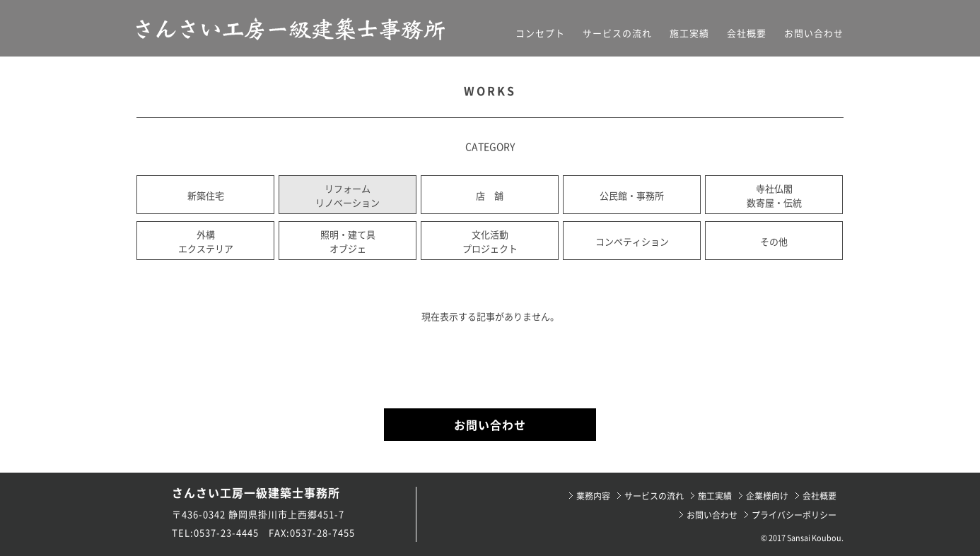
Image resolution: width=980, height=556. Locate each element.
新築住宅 (206, 195)
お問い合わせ (814, 33)
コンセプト (540, 33)
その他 (774, 241)
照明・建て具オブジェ (348, 241)
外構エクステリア (206, 241)
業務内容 (593, 496)
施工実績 (689, 33)
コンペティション (632, 241)
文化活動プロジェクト (490, 241)
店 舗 (490, 195)
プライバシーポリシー (794, 515)
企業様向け (767, 496)
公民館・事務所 (632, 195)
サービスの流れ (617, 33)
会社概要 (747, 33)
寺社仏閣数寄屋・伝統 (774, 195)
